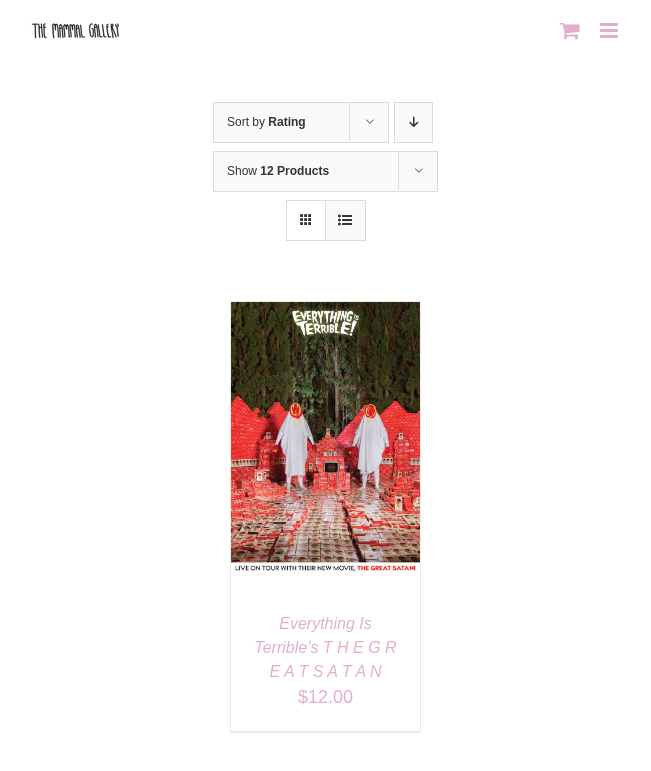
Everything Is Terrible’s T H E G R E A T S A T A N (325, 647)
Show (278, 171)
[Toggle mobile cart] (570, 30)
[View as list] (345, 220)
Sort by (266, 122)
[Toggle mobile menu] (610, 30)
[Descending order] (413, 122)
